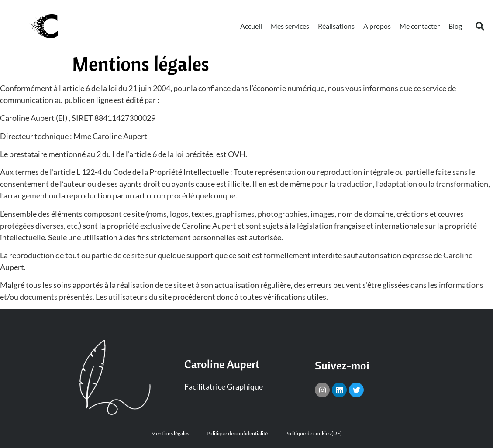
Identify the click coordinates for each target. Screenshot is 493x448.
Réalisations (336, 26)
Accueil (251, 26)
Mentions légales (170, 433)
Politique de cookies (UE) (314, 433)
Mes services (290, 26)
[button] (480, 26)
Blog (455, 26)
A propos (377, 26)
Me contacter (420, 26)
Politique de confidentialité (237, 433)
